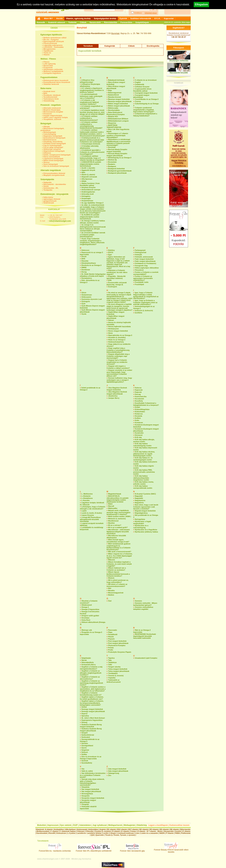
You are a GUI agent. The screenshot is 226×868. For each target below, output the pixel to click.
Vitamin (47, 55)
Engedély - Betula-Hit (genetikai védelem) (116, 277)
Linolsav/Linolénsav (126, 833)
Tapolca (111, 658)
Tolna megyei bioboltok (118, 669)
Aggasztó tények (88, 170)
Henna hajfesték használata (119, 326)
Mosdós (111, 590)
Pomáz (111, 648)
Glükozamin (86, 297)
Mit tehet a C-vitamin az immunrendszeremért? (117, 585)
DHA (83, 259)
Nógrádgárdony (141, 513)
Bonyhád (115, 33)
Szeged (85, 733)
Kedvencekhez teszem (179, 825)
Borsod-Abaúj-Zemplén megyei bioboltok (117, 150)
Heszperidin (169, 831)
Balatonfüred (113, 95)
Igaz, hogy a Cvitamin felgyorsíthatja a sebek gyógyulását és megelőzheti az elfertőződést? (146, 295)
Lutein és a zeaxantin (149, 833)
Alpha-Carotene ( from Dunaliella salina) (90, 184)
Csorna (138, 101)
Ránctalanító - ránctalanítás (55, 184)
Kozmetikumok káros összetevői (57, 82)
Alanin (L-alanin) (88, 175)
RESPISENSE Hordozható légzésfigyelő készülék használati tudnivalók (145, 636)
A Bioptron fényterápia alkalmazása (90, 85)
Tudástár (73, 22)
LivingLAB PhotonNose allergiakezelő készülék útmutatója (90, 519)
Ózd (110, 601)
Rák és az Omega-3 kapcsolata (142, 631)
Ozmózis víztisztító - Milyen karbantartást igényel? (145, 604)
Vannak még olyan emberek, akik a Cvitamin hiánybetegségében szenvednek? (92, 782)
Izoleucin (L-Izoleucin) (144, 310)
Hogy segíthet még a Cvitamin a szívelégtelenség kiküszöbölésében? (118, 350)
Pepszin (111, 639)
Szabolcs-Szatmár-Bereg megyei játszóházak (91, 730)
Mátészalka (113, 508)
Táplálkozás (48, 51)
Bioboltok (42, 825)
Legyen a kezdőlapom (158, 825)
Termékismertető (50, 97)
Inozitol (178, 831)
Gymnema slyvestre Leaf (92, 299)
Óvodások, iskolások (52, 95)
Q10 (93, 835)
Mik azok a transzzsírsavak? (120, 552)
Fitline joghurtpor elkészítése (147, 268)
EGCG (111, 252)
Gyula (84, 314)
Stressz (47, 162)
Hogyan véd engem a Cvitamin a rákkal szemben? (118, 367)
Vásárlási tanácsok (51, 84)
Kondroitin (139, 433)
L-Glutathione (87, 498)
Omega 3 (85, 607)
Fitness (47, 62)
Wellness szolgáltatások (53, 71)
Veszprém (85, 796)
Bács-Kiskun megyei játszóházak (116, 87)
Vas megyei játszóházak (91, 791)
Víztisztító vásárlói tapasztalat (88, 807)
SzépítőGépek (142, 22)
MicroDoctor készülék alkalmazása (116, 537)
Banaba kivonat (114, 97)
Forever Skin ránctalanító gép (132, 850)
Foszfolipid (139, 284)
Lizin (137, 833)
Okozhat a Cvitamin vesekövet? (89, 602)
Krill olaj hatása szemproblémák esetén (143, 487)
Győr (83, 304)
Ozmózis (138, 601)
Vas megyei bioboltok (90, 789)
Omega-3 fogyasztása (90, 609)
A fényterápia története (91, 144)
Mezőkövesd (113, 521)
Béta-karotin (185, 829)
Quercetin (100, 835)
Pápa (110, 632)
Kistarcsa (139, 414)
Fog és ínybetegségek (52, 145)
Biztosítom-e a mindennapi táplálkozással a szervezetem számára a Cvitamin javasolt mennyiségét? (118, 142)
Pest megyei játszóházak (118, 643)
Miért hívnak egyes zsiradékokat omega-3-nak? (118, 541)
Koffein (138, 418)
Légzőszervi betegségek (53, 159)
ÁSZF (75, 825)
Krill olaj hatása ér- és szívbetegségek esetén (143, 459)
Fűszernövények (50, 43)
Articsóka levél (88, 194)
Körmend (139, 435)
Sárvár (84, 660)
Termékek (88, 46)
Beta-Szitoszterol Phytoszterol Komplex (116, 113)
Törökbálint (113, 673)
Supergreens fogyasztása (92, 720)
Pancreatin (113, 630)
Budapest (112, 166)
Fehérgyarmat (141, 252)
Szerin (84, 748)
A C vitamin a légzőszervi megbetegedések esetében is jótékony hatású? (92, 90)
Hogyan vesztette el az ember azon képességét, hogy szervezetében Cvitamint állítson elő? (119, 373)
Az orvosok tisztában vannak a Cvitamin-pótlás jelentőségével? (93, 235)
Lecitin (106, 833)
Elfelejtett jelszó (151, 13)
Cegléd (138, 82)
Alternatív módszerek (52, 108)
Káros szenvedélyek (52, 157)
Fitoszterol (139, 270)
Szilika (84, 754)
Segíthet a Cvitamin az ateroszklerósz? (90, 678)
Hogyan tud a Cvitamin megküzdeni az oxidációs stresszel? (117, 362)
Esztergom (113, 287)
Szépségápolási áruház (105, 18)
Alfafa (84, 181)
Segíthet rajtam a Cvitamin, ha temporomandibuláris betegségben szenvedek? (92, 703)
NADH (162, 833)
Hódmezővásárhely (116, 342)
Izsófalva (138, 313)
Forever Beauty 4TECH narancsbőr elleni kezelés (171, 850)
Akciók (59, 18)
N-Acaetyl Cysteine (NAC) (145, 494)
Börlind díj (112, 160)
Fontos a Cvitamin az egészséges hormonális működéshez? (143, 278)
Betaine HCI (113, 116)
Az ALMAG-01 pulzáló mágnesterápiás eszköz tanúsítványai (90, 217)
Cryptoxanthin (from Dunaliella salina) (142, 90)
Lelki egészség (50, 64)
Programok (48, 67)
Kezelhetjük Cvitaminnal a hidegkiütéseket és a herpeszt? (146, 404)
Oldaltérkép (142, 825)
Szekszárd (86, 737)
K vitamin (186, 831)
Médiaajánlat (129, 825)
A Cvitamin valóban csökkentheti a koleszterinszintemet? (89, 118)
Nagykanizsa (140, 500)
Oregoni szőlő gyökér (90, 616)
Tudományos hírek (51, 99)
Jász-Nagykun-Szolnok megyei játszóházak (117, 393)
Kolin (137, 420)
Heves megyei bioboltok (118, 331)
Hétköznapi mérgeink (52, 149)
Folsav (133, 831)
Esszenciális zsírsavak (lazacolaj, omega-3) (117, 284)
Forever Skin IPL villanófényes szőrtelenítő (94, 850)
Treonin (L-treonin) (116, 676)
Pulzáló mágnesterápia (53, 116)
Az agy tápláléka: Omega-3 (92, 203)
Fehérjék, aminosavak (144, 257)
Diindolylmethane (89, 263)
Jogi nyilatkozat (100, 825)
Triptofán (112, 678)
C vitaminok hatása (68, 831)
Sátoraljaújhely (88, 662)
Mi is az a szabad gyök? (118, 527)
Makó (110, 504)
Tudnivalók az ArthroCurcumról (114, 681)
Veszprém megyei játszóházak (88, 801)
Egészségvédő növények (54, 41)
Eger (110, 255)
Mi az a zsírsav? (115, 525)
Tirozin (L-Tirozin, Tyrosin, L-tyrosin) (120, 835)
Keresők (41, 22)
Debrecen (85, 250)
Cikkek (83, 22)
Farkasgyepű (140, 250)
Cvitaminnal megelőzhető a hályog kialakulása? (145, 115)
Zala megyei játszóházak (118, 771)
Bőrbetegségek (50, 132)
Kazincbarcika (141, 396)
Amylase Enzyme (89, 187)
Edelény (111, 250)
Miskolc (111, 578)
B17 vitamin (133, 829)
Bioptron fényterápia (52, 110)
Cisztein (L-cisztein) (103, 831)
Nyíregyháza (140, 519)
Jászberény (113, 396)
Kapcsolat (169, 18)
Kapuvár (138, 392)
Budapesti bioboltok (116, 169)
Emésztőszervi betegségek (54, 138)
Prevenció (48, 114)
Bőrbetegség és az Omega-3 (120, 158)
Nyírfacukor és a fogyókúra (146, 530)
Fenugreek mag (141, 266)
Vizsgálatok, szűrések (52, 119)
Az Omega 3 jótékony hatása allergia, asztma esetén (92, 222)
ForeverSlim (126, 22)
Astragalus (86, 196)
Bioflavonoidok (43, 831)
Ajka (83, 172)
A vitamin (49, 829)
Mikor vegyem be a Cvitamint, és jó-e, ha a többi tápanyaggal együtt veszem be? (120, 556)
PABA (178, 833)
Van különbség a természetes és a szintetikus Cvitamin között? (93, 775)
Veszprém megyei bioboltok (93, 798)
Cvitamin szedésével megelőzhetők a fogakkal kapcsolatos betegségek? (144, 110)
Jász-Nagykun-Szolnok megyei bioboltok (117, 389)
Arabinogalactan (88, 192)
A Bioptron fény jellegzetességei (87, 81)
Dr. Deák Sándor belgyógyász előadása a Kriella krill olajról (93, 275)
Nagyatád (139, 496)
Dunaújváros (87, 278)
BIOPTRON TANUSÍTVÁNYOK (114, 126)
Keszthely (139, 401)
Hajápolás (48, 182)
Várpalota (85, 787)
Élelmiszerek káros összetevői (56, 80)
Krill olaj (138, 437)
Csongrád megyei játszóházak (141, 96)
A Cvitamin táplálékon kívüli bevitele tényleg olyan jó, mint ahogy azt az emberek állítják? (92, 112)
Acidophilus (59, 829)
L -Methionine (87, 494)
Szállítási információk (141, 18)
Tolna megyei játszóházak (119, 671)
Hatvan (111, 320)
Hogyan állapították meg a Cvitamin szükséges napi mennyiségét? (118, 356)
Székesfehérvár (88, 735)
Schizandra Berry (89, 665)
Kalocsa (138, 388)
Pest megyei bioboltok (117, 641)
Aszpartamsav (87, 201)
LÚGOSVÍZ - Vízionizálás (54, 47)
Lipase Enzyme (88, 515)
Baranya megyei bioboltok (119, 99)
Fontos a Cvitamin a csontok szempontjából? (146, 273)
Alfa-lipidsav (70, 829)
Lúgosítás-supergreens (53, 45)
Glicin (84, 293)
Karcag (138, 394)
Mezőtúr (111, 523)
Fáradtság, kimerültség (53, 142)
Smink (46, 186)
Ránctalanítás (111, 22)
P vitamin (170, 833)
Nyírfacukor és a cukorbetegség (141, 527)
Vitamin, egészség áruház (78, 18)
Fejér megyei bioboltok (144, 259)
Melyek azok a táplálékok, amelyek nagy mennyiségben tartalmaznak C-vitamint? (118, 512)
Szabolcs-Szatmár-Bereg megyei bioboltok (91, 726)
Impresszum (53, 825)
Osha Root (86, 620)
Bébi (45, 93)
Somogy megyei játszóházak (93, 711)
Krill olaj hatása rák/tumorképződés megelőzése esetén (141, 478)
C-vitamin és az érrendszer (146, 80)
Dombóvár (86, 270)
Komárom (139, 423)
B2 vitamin (144, 829)
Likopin (113, 833)
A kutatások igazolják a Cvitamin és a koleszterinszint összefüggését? (92, 152)
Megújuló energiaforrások (54, 175)
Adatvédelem (85, 825)
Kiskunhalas (140, 412)
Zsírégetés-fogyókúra (52, 73)
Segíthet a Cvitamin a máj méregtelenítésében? (91, 668)
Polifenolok (186, 833)
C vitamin (54, 831)
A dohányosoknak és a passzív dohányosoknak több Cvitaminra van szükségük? (92, 140)
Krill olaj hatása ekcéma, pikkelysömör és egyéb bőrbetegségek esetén (144, 454)
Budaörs (112, 164)
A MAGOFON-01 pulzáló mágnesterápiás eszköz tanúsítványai (90, 164)
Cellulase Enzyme (142, 87)
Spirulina (85, 716)
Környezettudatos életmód (54, 173)
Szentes (85, 743)
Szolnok (85, 761)
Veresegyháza (87, 794)
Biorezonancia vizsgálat (53, 112)
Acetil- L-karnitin (88, 168)
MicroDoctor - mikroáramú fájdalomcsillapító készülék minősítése (118, 532)
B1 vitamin (112, 829)
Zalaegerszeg (114, 773)
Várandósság (49, 101)
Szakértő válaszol (56, 22)
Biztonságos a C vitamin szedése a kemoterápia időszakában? (117, 135)
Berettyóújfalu (114, 110)
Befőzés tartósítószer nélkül (55, 38)
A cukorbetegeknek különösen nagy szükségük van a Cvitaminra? (91, 96)
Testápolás (48, 190)
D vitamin (116, 831)
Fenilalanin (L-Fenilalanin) (145, 263)
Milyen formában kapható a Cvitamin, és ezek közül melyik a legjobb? (119, 564)
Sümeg (84, 722)
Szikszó (85, 752)
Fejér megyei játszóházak (145, 261)
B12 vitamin (122, 829)
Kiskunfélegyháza (142, 409)
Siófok (84, 707)
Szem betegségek (51, 164)
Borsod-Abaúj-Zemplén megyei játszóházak (117, 155)
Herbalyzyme (113, 329)
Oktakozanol (87, 605)
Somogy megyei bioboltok (92, 709)
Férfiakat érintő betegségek (55, 143)
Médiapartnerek (115, 825)
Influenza (47, 153)
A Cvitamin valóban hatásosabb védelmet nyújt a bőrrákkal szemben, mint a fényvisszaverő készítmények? (92, 133)
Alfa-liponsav (87, 179)
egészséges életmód (52, 199)
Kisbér (137, 407)
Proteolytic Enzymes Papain (120, 652)
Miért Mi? (48, 18)
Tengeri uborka (114, 667)
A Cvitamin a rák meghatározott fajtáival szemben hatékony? (89, 102)
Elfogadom (201, 4)
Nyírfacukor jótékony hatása (146, 532)
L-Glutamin (86, 496)
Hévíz (110, 333)
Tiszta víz (47, 53)
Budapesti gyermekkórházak (120, 171)
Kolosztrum (61, 833)
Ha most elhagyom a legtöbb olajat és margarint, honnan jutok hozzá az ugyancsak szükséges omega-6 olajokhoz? (119, 307)
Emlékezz (138, 13)
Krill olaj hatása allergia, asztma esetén (144, 441)
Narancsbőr (95, 22)
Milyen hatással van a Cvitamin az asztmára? (116, 569)
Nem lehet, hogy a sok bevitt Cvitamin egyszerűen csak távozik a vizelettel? (146, 507)
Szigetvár (85, 750)
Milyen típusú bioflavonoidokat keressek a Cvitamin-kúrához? (118, 574)
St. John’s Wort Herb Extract (93, 718)
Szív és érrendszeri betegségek (56, 166)
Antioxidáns (93, 829)
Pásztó (111, 637)
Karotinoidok (42, 833)
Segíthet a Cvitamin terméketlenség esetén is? (91, 694)
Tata (110, 660)
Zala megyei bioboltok (117, 769)
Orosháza (85, 618)
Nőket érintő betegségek (54, 160)
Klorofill (52, 833)
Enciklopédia (153, 46)
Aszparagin (86, 198)
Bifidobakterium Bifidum (118, 119)
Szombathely (87, 763)
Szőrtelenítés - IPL (51, 188)
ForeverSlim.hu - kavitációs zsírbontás (55, 850)
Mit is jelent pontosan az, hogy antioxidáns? (118, 581)
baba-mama (48, 197)
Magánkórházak (115, 494)
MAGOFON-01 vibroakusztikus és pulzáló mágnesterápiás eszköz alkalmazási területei (117, 499)
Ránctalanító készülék (179, 73)
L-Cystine (71, 833)
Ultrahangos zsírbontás (53, 69)
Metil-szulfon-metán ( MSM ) (120, 516)
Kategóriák (110, 46)
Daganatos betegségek (53, 136)
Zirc (110, 775)
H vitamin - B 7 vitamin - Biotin (150, 831)
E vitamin (125, 831)
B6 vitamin (175, 829)
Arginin (103, 829)
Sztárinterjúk (49, 203)
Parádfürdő (113, 634)
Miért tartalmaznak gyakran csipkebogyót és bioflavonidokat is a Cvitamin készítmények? (118, 547)
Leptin (84, 511)
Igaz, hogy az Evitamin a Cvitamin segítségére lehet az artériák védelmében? (145, 302)
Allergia (46, 127)
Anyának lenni (49, 91)
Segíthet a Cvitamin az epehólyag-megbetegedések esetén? (91, 683)
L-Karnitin (86, 500)
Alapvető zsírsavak (89, 177)
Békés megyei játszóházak (119, 106)
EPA (110, 280)
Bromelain (112, 162)
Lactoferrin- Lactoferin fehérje (89, 833)
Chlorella (89, 831)
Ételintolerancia (50, 140)
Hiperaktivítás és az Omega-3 (120, 335)
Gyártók (123, 18)
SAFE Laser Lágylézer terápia (56, 117)
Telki (110, 665)
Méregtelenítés (50, 49)
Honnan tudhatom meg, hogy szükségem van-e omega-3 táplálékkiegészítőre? (119, 380)
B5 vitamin (164, 829)
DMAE (84, 267)
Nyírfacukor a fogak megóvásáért (142, 522)
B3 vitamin (154, 829)
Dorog (84, 272)
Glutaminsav (87, 295)
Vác (83, 769)
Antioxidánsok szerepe (91, 190)
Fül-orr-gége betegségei (53, 147)
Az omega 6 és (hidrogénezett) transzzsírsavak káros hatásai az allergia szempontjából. (93, 228)
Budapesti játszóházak (117, 173)
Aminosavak (82, 829)
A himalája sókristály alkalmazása (89, 147)
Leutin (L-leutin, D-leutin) (92, 513)
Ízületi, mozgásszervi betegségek (57, 155)
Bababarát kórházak (116, 80)
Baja (110, 90)
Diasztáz (85, 261)
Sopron (85, 714)
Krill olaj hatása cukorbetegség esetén (142, 445)
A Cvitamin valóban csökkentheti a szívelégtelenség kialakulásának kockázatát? (91, 125)
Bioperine (112, 123)
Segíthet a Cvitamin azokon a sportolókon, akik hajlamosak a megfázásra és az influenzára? (93, 689)
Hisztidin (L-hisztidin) (117, 337)
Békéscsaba (113, 108)
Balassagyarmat (115, 93)
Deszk (84, 256)
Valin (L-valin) (87, 771)
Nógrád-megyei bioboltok (145, 511)
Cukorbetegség (50, 134)
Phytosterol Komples (117, 645)
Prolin (111, 650)
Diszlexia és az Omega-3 (91, 265)
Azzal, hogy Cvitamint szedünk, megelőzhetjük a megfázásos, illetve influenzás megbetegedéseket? (92, 241)
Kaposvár (139, 390)
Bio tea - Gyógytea (51, 40)
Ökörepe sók (87, 630)
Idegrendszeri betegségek (54, 151)
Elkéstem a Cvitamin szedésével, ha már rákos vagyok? (117, 272)
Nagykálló (139, 498)
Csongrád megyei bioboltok (146, 93)
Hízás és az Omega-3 (117, 340)
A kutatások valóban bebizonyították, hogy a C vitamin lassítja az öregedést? (92, 158)
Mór (110, 588)
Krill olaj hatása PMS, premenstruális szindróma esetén (144, 472)
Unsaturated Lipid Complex (146, 658)
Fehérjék (138, 255)
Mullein (111, 595)
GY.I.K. (157, 18)
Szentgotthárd (87, 746)
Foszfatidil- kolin (142, 282)
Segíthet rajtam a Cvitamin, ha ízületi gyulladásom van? (92, 698)
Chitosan (81, 831)
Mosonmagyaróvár (116, 593)
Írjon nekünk (66, 825)
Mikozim (112, 560)
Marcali (111, 506)
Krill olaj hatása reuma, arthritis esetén (143, 483)
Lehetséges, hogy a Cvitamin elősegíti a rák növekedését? (93, 508)
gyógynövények (50, 201)
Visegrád (85, 804)
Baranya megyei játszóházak (120, 101)
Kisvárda (138, 416)
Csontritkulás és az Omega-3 (147, 99)
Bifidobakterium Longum (118, 121)
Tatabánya (112, 662)
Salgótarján (86, 658)
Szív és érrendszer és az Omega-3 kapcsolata (91, 758)
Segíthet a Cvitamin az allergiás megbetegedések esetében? (91, 673)
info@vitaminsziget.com (60, 221)
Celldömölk (139, 84)
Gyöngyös (86, 301)
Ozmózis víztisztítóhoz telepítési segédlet (143, 608)
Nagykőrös (139, 503)
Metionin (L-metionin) (117, 519)
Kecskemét (139, 399)
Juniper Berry (114, 398)
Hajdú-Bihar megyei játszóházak (115, 317)
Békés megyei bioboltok (118, 104)
